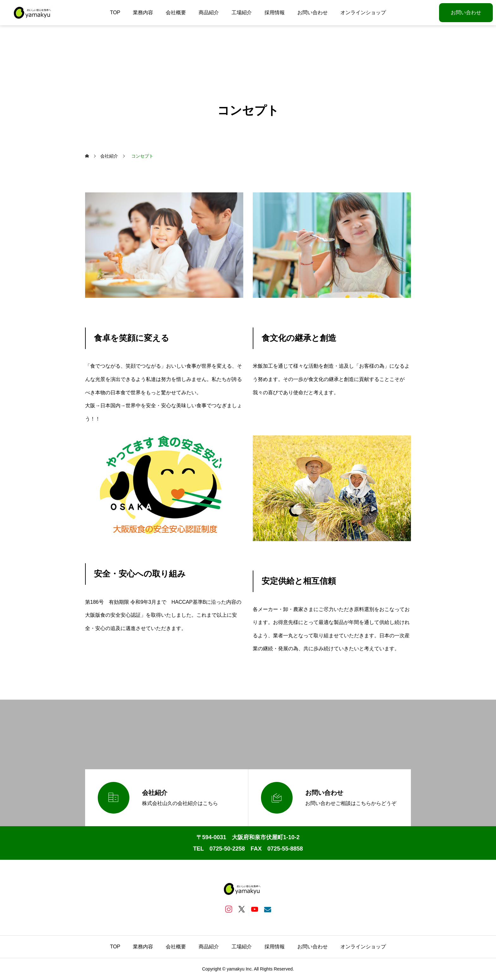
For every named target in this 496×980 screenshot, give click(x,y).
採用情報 (275, 12)
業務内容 (143, 12)
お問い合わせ (313, 12)
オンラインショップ (363, 12)
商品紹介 (209, 12)
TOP (115, 12)
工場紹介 (242, 12)
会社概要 (176, 12)
